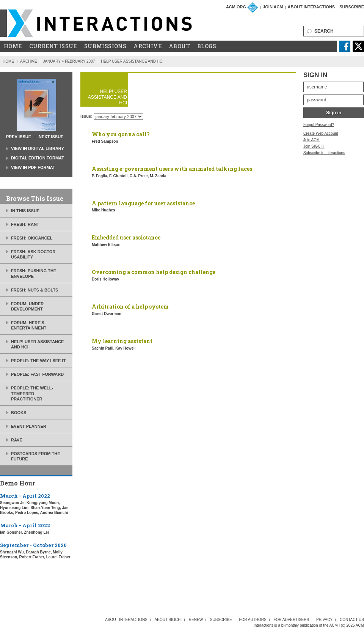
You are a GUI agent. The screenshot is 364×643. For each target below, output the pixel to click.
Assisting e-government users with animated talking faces (172, 169)
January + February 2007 (69, 61)
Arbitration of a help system (130, 307)
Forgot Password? (319, 125)
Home (13, 46)
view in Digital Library (38, 148)
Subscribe (352, 7)
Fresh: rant (25, 224)
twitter (358, 46)
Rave (17, 440)
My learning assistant (122, 341)
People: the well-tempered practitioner (32, 393)
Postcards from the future (36, 456)
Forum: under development (27, 306)
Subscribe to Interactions (324, 153)
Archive (147, 46)
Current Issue (53, 46)
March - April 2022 (25, 496)
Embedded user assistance (126, 237)
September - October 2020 (33, 545)
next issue (51, 137)
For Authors (253, 620)
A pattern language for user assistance (143, 203)
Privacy (324, 620)
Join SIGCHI (314, 146)
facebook (345, 46)
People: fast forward (37, 374)
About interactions (126, 620)
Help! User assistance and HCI (37, 344)
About (179, 46)
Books (19, 413)
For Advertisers (291, 620)
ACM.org (236, 7)
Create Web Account (321, 133)
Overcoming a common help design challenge (154, 272)
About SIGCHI (168, 620)
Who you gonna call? (121, 134)
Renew (196, 620)
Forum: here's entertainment (29, 325)
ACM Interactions (96, 23)
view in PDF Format (33, 167)
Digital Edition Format (38, 158)
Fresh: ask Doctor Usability (33, 254)
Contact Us (352, 620)
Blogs (207, 46)
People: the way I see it (38, 361)
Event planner (29, 426)
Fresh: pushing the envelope (34, 273)
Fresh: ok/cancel (32, 238)
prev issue (19, 137)
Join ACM (273, 7)
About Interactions (311, 7)
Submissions (105, 46)
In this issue (25, 211)
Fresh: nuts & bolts (35, 290)
